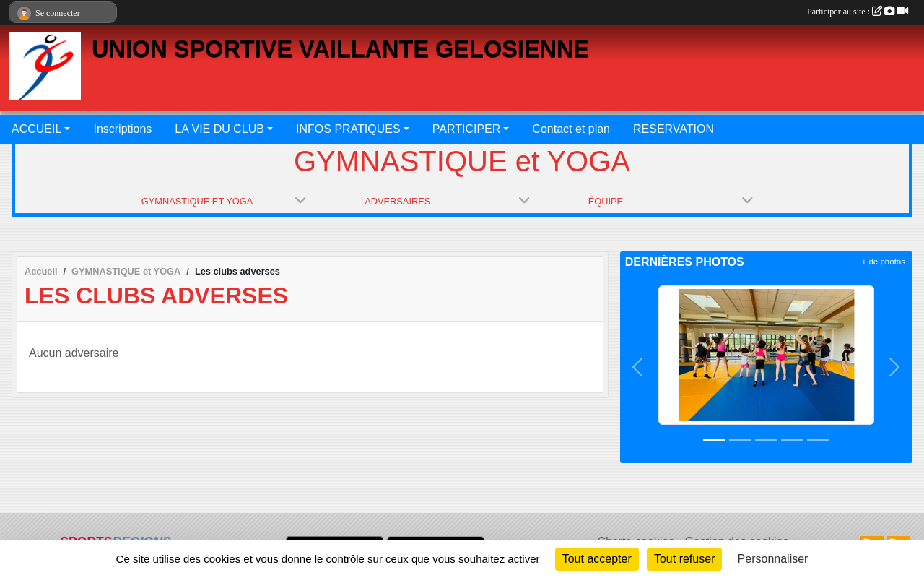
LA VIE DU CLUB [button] (219, 129)
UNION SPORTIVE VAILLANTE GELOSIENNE (340, 49)
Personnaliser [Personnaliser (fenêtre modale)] (773, 559)
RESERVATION (674, 129)
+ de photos (884, 262)
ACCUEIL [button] (36, 129)
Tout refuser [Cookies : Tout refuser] (684, 559)
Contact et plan (571, 129)
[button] (638, 367)
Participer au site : (858, 12)
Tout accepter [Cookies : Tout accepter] (597, 559)
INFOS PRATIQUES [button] (348, 129)
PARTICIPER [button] (467, 129)
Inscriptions (122, 129)
